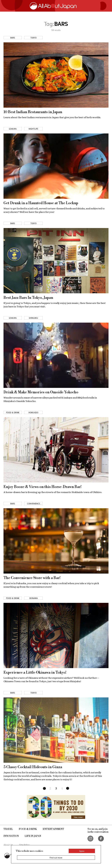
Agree (82, 851)
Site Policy (24, 845)
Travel (8, 829)
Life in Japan (33, 836)
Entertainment (53, 829)
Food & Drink (28, 829)
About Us (8, 845)
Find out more (56, 858)
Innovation (11, 836)
